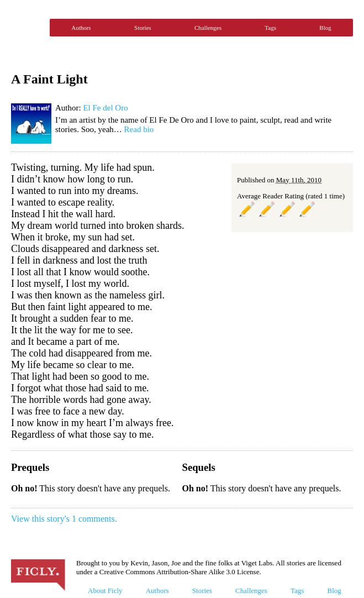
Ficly (28, 28)
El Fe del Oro (105, 108)
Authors (81, 28)
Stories (143, 28)
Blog (325, 28)
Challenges (208, 28)
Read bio (139, 129)
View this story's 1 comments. (64, 519)
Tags (270, 28)
